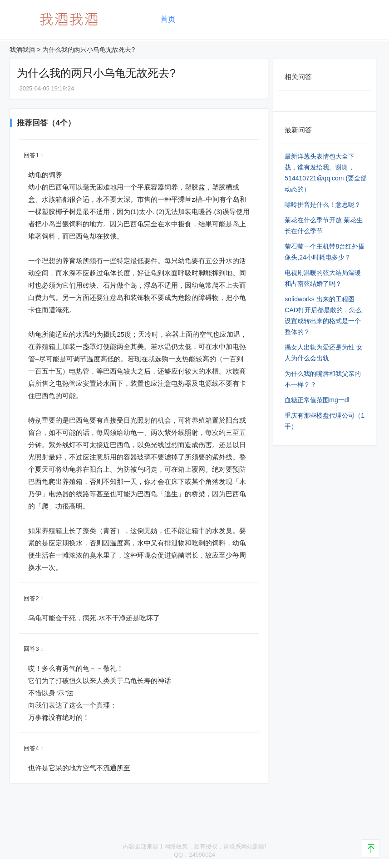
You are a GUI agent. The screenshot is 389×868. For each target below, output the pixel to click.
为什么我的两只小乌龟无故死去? (89, 50)
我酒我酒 (22, 50)
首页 (168, 19)
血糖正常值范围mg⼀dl (317, 400)
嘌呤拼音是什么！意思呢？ (323, 205)
